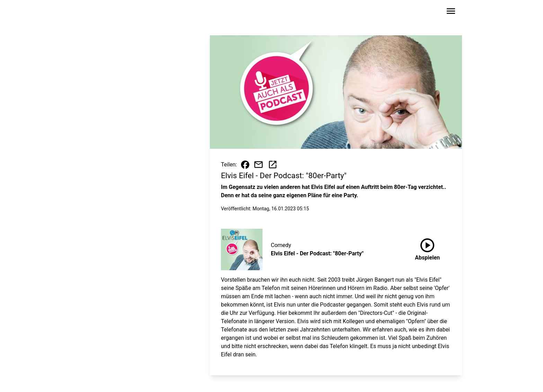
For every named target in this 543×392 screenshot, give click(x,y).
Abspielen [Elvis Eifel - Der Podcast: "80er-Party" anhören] (427, 248)
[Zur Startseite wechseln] (103, 12)
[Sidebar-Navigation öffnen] (451, 12)
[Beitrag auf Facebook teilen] (245, 165)
